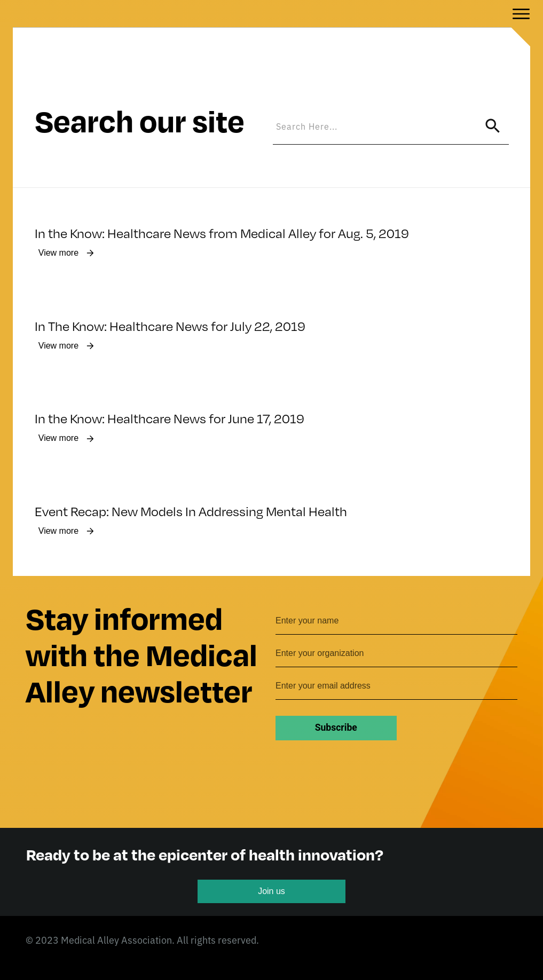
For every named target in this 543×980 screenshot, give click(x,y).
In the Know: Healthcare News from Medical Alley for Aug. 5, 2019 (222, 195)
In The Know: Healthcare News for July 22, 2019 (170, 289)
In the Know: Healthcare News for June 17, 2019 (170, 383)
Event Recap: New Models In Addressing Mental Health (191, 476)
